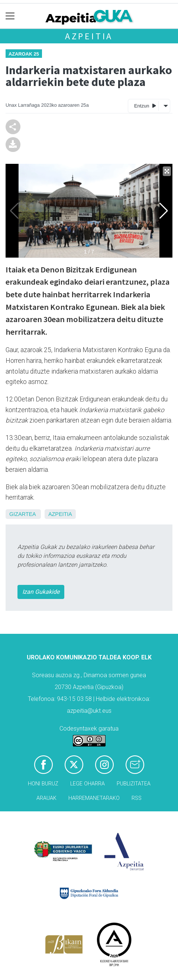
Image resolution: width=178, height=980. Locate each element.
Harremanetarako (94, 798)
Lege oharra (88, 784)
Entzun (145, 105)
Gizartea (22, 514)
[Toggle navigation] (10, 16)
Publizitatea (134, 784)
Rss (137, 798)
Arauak (46, 798)
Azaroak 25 (24, 54)
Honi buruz (43, 784)
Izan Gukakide (41, 592)
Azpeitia (89, 36)
